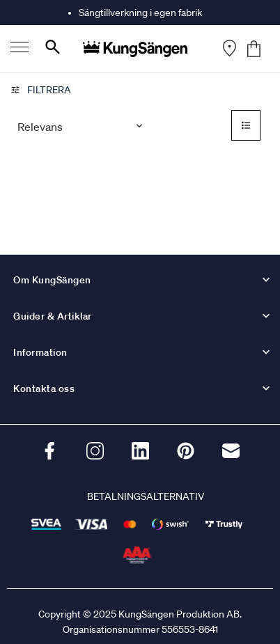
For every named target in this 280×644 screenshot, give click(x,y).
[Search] (53, 50)
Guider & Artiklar (53, 316)
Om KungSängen (52, 280)
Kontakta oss (44, 388)
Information (40, 352)
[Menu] (20, 49)
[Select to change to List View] (246, 127)
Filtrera (41, 90)
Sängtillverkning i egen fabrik (140, 13)
